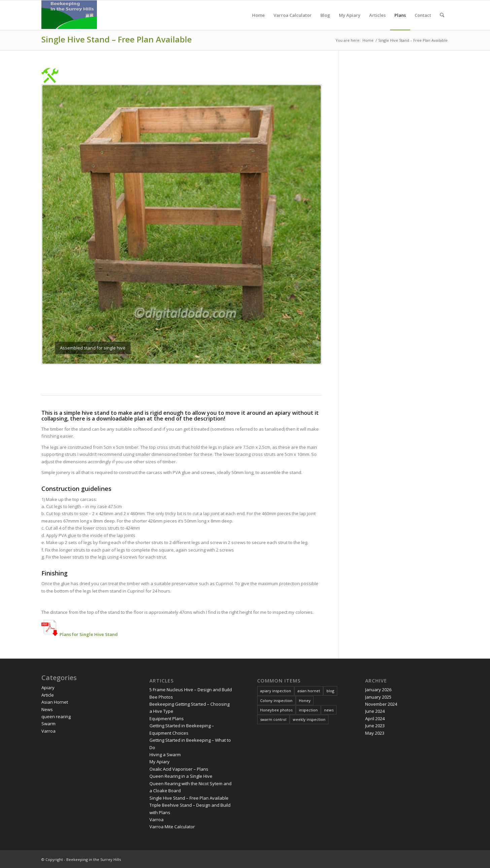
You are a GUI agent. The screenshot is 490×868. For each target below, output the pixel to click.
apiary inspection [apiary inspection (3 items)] (276, 691)
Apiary (48, 688)
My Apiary (160, 762)
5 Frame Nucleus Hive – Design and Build (191, 690)
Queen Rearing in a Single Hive (181, 776)
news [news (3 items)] (329, 710)
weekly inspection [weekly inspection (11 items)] (309, 719)
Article (48, 695)
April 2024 (375, 719)
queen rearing (56, 716)
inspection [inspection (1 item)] (308, 710)
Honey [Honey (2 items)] (305, 700)
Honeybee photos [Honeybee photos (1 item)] (276, 710)
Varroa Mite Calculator (172, 827)
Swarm (48, 724)
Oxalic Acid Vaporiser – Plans (179, 769)
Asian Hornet (55, 702)
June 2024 (375, 711)
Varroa (48, 731)
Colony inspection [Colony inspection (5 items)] (276, 700)
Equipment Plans (167, 719)
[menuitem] (258, 15)
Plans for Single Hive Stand (89, 634)
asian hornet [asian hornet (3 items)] (309, 691)
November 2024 (381, 704)
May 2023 (375, 733)
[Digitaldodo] (69, 15)
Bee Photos (161, 697)
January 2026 (378, 690)
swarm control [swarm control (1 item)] (273, 719)
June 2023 (375, 726)
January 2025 (378, 697)
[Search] (442, 15)
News (47, 709)
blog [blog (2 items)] (330, 691)
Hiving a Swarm (165, 755)
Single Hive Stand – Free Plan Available (117, 39)
